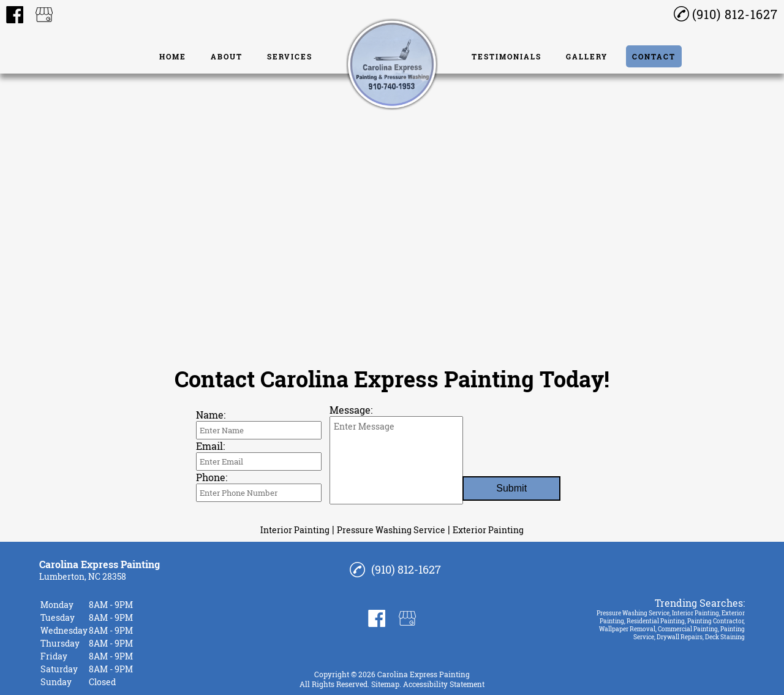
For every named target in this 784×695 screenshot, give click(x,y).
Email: (210, 446)
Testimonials (507, 56)
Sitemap (385, 684)
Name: (211, 415)
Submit (511, 488)
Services (290, 56)
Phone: (212, 477)
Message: (351, 410)
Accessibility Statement (444, 684)
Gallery (587, 56)
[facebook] (15, 15)
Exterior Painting (488, 530)
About (227, 56)
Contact (654, 56)
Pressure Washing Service (391, 530)
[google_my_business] (44, 15)
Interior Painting (295, 530)
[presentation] (556, 446)
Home (173, 56)
